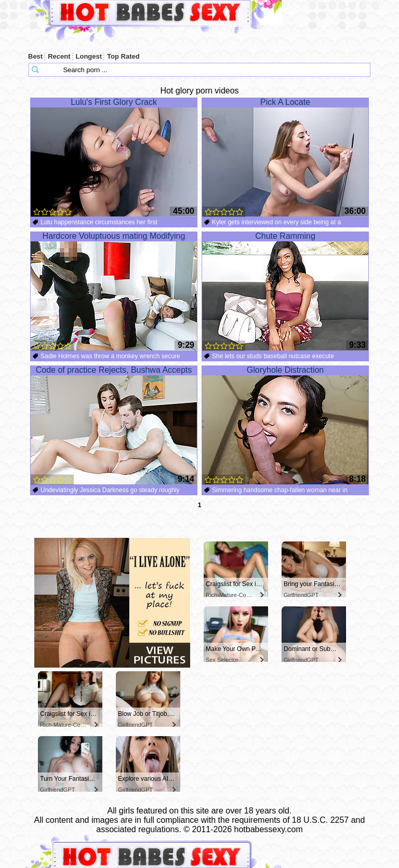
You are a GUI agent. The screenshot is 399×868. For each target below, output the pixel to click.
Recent (59, 56)
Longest (89, 56)
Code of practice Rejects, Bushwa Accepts (114, 425)
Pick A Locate (285, 157)
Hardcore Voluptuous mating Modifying (114, 291)
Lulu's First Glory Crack (114, 157)
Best (35, 56)
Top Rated (123, 56)
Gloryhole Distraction (285, 425)
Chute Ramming (285, 291)
